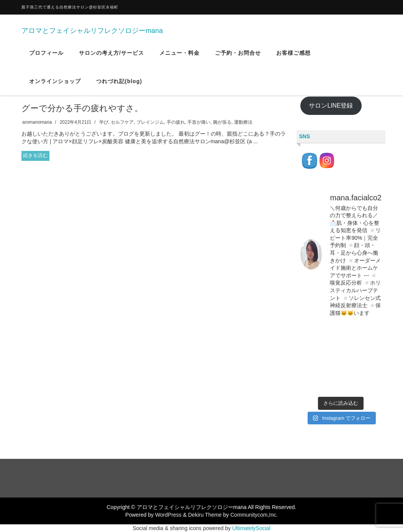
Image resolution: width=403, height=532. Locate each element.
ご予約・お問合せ (238, 57)
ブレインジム (150, 122)
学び (104, 122)
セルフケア (122, 122)
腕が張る (222, 122)
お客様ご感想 (293, 57)
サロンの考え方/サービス (111, 57)
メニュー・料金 (179, 57)
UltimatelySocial (251, 528)
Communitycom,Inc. (254, 515)
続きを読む (35, 155)
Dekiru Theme (205, 515)
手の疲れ (176, 122)
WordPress (168, 515)
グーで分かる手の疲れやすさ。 (82, 108)
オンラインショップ (55, 85)
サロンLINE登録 (331, 106)
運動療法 (243, 122)
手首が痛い (199, 122)
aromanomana (37, 122)
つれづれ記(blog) (119, 85)
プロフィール (46, 57)
